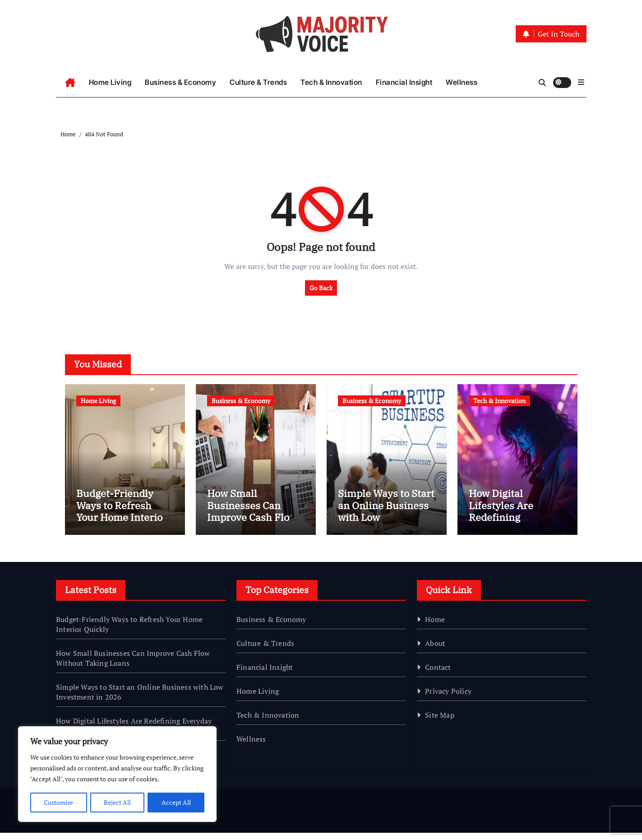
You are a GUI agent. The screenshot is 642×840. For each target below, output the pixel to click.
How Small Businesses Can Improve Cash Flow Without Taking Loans (252, 525)
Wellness (462, 82)
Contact (438, 674)
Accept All (176, 802)
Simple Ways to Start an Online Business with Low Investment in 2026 (386, 519)
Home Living (110, 82)
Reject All (117, 802)
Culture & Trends (258, 82)
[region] (117, 775)
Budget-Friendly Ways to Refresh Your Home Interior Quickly (122, 519)
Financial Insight (404, 82)
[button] (581, 82)
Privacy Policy (448, 698)
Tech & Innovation (331, 82)
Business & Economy (180, 82)
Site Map (440, 722)
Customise (58, 802)
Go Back (321, 288)
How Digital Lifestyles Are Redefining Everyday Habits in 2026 (513, 525)
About (435, 650)
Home (435, 627)
